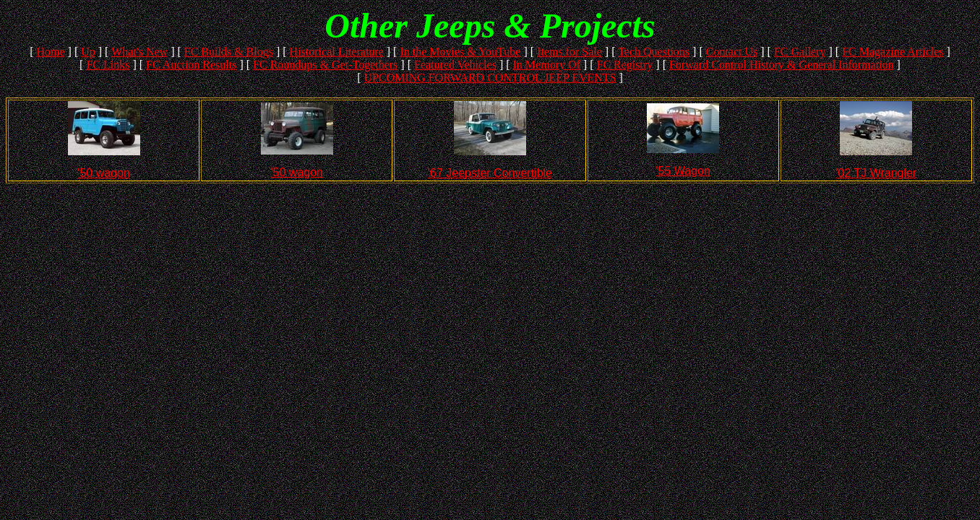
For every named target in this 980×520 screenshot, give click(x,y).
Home (50, 52)
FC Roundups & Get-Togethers (325, 65)
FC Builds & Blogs (229, 52)
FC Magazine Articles (893, 52)
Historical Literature (337, 52)
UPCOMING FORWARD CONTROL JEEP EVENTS (490, 78)
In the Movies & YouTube (460, 52)
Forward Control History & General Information (782, 65)
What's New (139, 52)
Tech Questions (654, 52)
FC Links (108, 65)
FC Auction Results (191, 65)
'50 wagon (103, 173)
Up (88, 52)
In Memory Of (547, 65)
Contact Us (732, 52)
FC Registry (625, 65)
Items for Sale (569, 52)
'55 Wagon (683, 171)
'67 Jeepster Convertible (490, 173)
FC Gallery (800, 52)
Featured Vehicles (455, 65)
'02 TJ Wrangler (876, 173)
